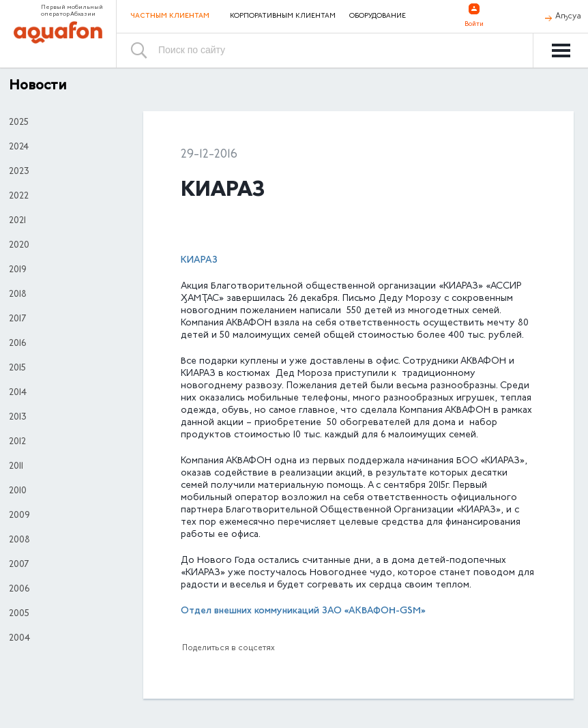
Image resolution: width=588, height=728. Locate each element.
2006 (19, 589)
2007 (19, 565)
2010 (18, 491)
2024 (19, 147)
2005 (19, 614)
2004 (19, 639)
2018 (18, 295)
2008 (19, 540)
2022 (19, 196)
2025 (19, 123)
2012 (17, 442)
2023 (19, 172)
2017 (17, 319)
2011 (16, 467)
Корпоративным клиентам (283, 16)
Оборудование (378, 16)
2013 (18, 418)
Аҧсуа (568, 16)
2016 (17, 344)
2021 (17, 221)
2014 (18, 393)
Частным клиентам (170, 16)
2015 (17, 368)
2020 (19, 246)
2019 (18, 270)
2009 (19, 516)
